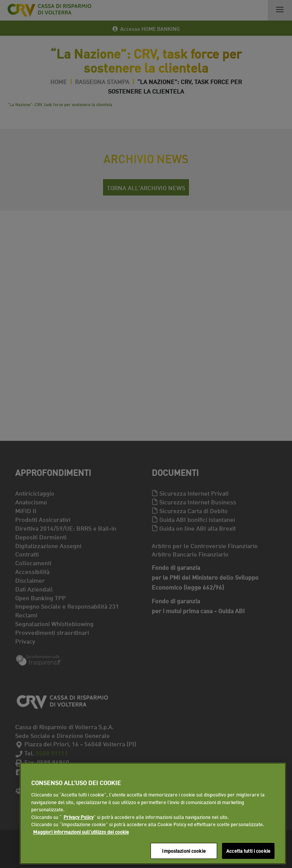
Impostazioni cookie (184, 851)
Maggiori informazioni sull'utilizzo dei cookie (81, 831)
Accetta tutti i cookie (248, 851)
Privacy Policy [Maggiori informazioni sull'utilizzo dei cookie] (79, 817)
